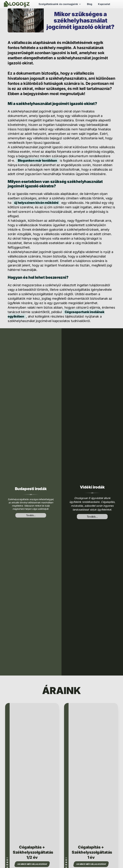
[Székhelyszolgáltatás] (17, 4)
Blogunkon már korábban (37, 161)
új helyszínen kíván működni (36, 203)
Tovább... (31, 515)
